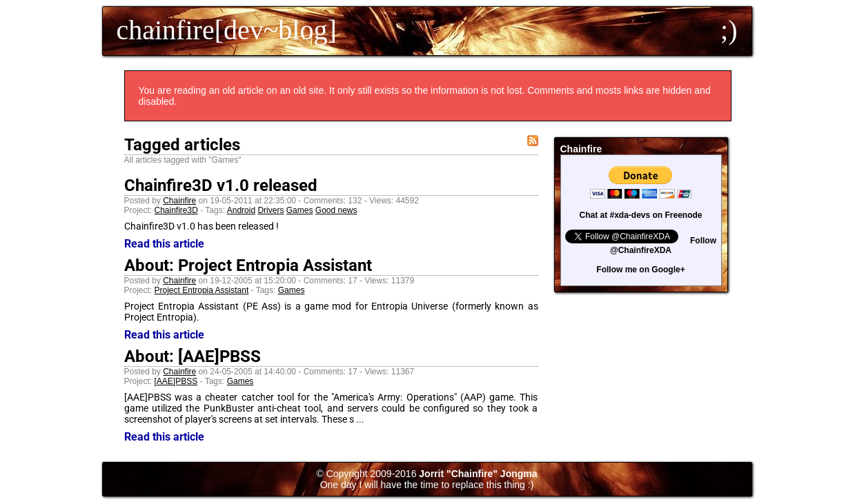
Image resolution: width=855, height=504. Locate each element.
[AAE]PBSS (176, 381)
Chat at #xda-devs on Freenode (640, 215)
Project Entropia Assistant (202, 290)
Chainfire (179, 201)
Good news (336, 210)
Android (241, 210)
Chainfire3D (176, 210)
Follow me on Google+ (640, 270)
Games (300, 210)
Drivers (271, 210)
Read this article (164, 244)
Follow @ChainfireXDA (663, 245)
